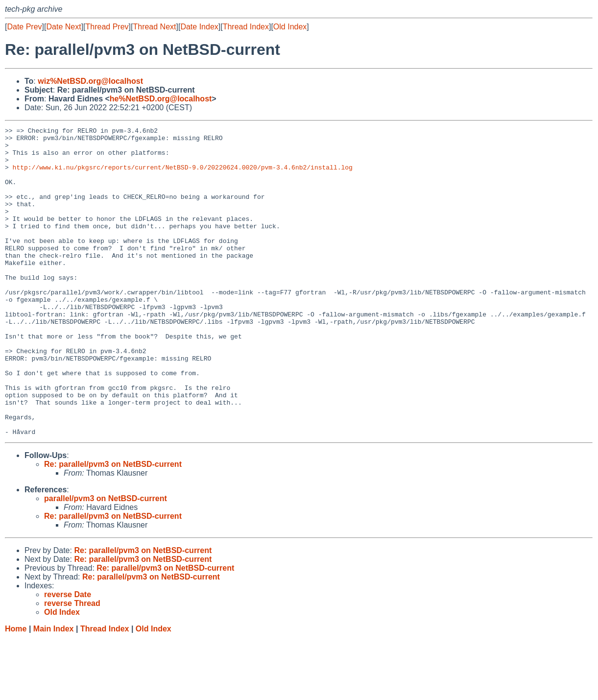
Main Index (54, 690)
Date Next (63, 27)
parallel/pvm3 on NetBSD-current (106, 560)
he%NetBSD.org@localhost (161, 99)
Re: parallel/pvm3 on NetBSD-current (113, 526)
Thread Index (246, 27)
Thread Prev (107, 27)
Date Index (199, 27)
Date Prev (24, 27)
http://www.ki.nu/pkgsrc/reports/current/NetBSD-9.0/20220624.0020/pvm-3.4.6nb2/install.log (183, 176)
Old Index (290, 27)
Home (16, 690)
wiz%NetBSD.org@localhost (90, 81)
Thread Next (154, 27)
